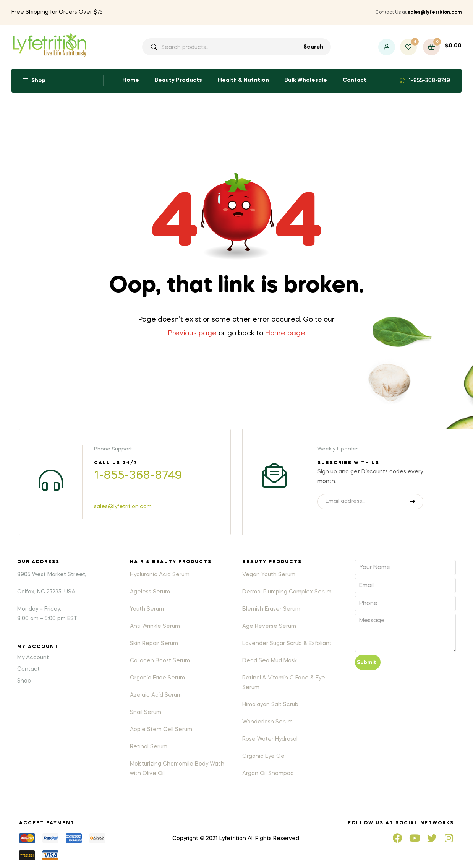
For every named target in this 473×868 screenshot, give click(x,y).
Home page (285, 333)
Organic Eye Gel (264, 756)
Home (131, 80)
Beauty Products (178, 80)
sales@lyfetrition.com (123, 507)
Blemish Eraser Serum (271, 609)
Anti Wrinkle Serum (155, 626)
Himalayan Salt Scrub (270, 705)
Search (313, 47)
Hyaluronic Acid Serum (160, 575)
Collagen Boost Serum (160, 661)
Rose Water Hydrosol (270, 739)
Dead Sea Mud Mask (270, 661)
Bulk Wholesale (306, 80)
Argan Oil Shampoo (268, 774)
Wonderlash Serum (267, 722)
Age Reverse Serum (269, 626)
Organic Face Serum (157, 678)
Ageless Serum (150, 592)
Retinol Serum (149, 747)
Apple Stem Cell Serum (161, 730)
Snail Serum (146, 712)
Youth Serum (147, 609)
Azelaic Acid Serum (156, 695)
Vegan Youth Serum (269, 575)
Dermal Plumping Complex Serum (287, 592)
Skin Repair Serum (154, 644)
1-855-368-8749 (429, 81)
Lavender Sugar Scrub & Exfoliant (287, 644)
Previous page (192, 333)
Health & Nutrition (243, 80)
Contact (355, 80)
